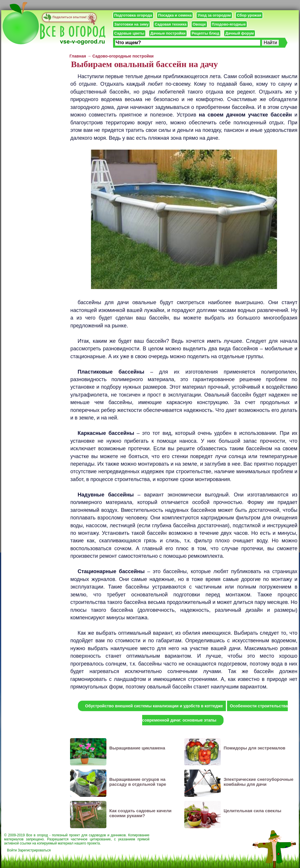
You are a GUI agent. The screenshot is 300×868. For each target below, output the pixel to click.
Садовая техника (170, 24)
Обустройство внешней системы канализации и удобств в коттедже (154, 706)
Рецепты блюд (205, 33)
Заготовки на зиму (131, 24)
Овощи (199, 24)
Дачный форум (240, 33)
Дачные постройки (168, 33)
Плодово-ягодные (229, 24)
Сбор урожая (249, 15)
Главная (78, 56)
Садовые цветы (129, 33)
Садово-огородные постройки (123, 56)
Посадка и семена (175, 15)
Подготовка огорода (133, 15)
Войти (12, 850)
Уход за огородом (214, 15)
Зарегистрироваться (34, 850)
